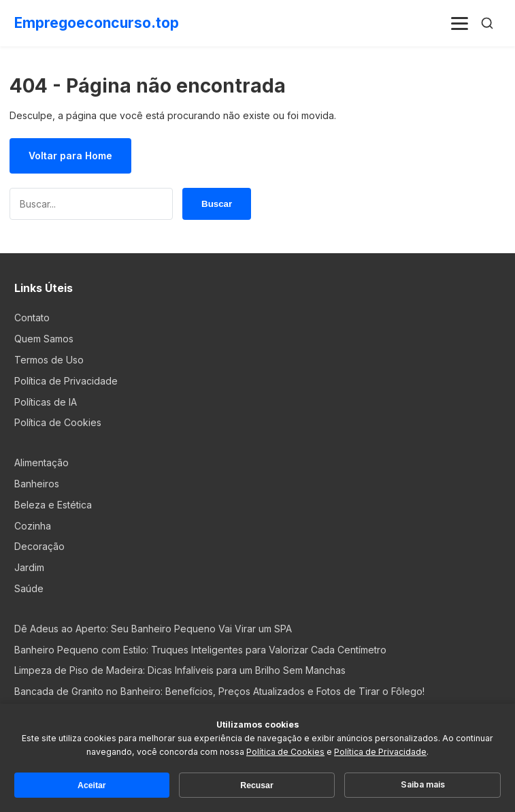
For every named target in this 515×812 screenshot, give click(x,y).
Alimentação (41, 462)
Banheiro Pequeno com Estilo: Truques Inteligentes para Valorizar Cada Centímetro (200, 650)
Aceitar (92, 785)
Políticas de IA (46, 402)
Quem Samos (44, 339)
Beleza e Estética (53, 505)
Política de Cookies (58, 422)
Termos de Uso (49, 360)
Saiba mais (423, 784)
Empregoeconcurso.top (97, 23)
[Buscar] (487, 23)
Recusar (256, 785)
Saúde (29, 588)
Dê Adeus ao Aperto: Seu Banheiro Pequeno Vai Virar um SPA (153, 629)
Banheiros (37, 484)
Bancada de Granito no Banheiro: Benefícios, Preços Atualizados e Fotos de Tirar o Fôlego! (219, 691)
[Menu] (460, 23)
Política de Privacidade (66, 381)
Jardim (29, 567)
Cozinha (33, 526)
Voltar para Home (70, 156)
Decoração (39, 546)
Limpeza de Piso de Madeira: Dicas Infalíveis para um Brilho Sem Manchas (180, 670)
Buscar (216, 204)
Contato (32, 318)
